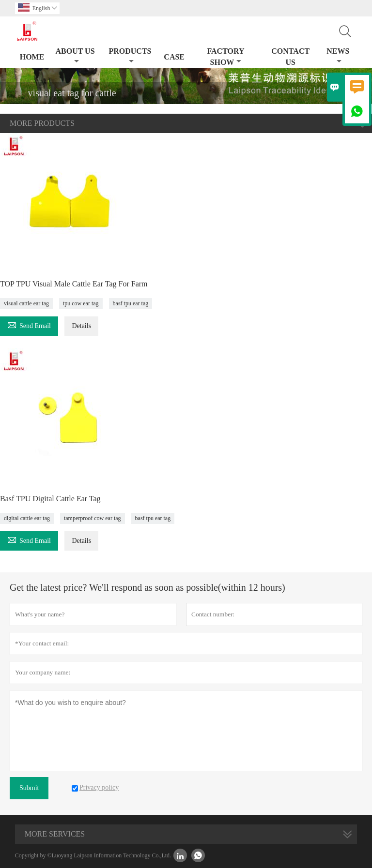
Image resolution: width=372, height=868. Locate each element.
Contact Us (290, 57)
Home (32, 57)
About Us (75, 56)
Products (130, 56)
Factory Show (225, 57)
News (338, 56)
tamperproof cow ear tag (93, 518)
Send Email (29, 324)
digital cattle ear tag (27, 518)
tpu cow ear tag (81, 303)
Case (174, 57)
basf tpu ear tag (131, 303)
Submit (29, 788)
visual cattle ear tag (26, 303)
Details (81, 326)
